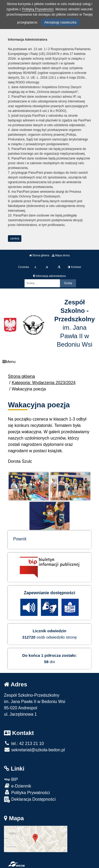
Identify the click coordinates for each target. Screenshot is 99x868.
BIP (11, 779)
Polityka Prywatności (27, 792)
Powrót (20, 539)
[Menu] (49, 362)
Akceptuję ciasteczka (60, 22)
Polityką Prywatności (38, 9)
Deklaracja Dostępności (30, 799)
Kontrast (74, 267)
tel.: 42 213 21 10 (24, 744)
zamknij (15, 239)
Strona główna (39, 255)
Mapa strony (61, 255)
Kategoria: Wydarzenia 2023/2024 (44, 383)
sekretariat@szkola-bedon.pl (34, 750)
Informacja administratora (49, 276)
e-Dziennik (18, 786)
